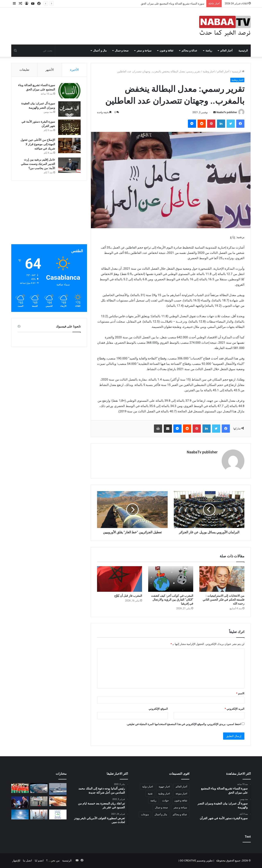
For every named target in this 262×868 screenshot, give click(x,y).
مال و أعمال (100, 51)
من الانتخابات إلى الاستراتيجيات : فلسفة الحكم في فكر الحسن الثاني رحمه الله (224, 600)
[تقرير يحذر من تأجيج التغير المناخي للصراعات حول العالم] (39, 788)
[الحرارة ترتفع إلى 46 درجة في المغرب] (20, 814)
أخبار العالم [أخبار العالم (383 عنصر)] (181, 787)
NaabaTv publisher (227, 112)
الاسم (240, 693)
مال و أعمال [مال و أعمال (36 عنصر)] (161, 814)
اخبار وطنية (209, 71)
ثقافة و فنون (167, 51)
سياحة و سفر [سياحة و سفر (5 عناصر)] (180, 808)
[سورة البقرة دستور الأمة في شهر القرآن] (69, 127)
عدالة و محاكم (189, 51)
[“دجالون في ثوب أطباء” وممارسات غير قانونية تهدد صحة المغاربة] (58, 814)
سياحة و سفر (144, 51)
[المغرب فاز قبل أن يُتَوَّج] (120, 579)
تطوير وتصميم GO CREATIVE (196, 861)
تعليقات (24, 70)
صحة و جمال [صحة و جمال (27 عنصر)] (161, 808)
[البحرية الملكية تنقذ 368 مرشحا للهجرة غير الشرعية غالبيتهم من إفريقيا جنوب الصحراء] (58, 789)
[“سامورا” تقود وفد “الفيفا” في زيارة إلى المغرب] (20, 802)
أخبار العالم (226, 51)
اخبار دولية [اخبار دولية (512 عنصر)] (148, 787)
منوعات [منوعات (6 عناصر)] (145, 814)
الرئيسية (243, 51)
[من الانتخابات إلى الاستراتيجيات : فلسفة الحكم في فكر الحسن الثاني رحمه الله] (222, 579)
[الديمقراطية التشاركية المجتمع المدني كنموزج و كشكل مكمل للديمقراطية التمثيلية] (58, 801)
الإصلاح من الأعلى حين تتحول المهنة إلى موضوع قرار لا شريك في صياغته (38, 144)
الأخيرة (74, 70)
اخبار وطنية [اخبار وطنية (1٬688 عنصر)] (164, 794)
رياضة (209, 51)
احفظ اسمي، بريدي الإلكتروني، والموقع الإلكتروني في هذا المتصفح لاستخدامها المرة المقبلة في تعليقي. (184, 724)
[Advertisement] (49, 216)
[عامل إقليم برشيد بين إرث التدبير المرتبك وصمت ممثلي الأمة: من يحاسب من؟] (69, 165)
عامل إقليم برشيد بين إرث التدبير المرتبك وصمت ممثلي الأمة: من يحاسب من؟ (38, 164)
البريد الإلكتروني (235, 709)
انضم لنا (39, 861)
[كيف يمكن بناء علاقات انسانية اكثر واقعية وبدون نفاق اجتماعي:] (39, 814)
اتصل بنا (27, 861)
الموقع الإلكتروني (158, 709)
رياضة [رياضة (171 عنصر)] (153, 801)
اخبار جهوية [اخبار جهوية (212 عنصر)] (164, 787)
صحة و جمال (122, 51)
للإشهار (16, 861)
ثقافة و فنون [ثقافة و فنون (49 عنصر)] (181, 801)
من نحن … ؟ (53, 861)
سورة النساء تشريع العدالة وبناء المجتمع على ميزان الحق (173, 4)
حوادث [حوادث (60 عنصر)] (165, 801)
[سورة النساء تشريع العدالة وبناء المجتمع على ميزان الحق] (69, 91)
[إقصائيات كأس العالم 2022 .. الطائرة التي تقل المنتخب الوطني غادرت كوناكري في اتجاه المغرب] (20, 788)
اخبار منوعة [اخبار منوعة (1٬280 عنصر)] (181, 794)
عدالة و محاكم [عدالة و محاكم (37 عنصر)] (180, 814)
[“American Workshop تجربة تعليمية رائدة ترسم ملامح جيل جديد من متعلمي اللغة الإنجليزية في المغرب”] (39, 801)
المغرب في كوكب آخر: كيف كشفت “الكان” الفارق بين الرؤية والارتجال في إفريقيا (172, 600)
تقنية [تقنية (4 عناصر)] (150, 794)
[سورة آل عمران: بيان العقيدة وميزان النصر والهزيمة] (69, 109)
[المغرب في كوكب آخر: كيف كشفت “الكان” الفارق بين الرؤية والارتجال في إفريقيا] (171, 579)
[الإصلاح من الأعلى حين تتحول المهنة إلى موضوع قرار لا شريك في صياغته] (69, 145)
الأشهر (50, 70)
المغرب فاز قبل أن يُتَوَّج (128, 596)
